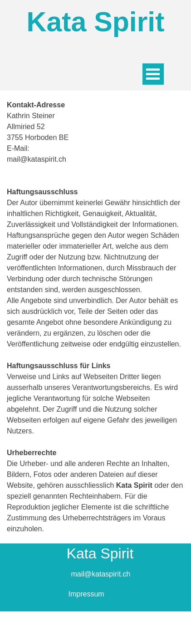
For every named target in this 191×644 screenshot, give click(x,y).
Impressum (86, 594)
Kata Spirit (96, 22)
